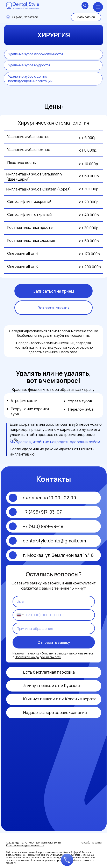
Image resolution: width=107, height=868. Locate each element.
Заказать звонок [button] (54, 308)
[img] (15, 713)
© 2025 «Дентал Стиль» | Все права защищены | (34, 844)
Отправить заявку (54, 642)
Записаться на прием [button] (53, 291)
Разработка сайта (91, 843)
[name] (54, 602)
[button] (67, 860)
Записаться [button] (86, 17)
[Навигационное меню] (98, 7)
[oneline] (54, 628)
